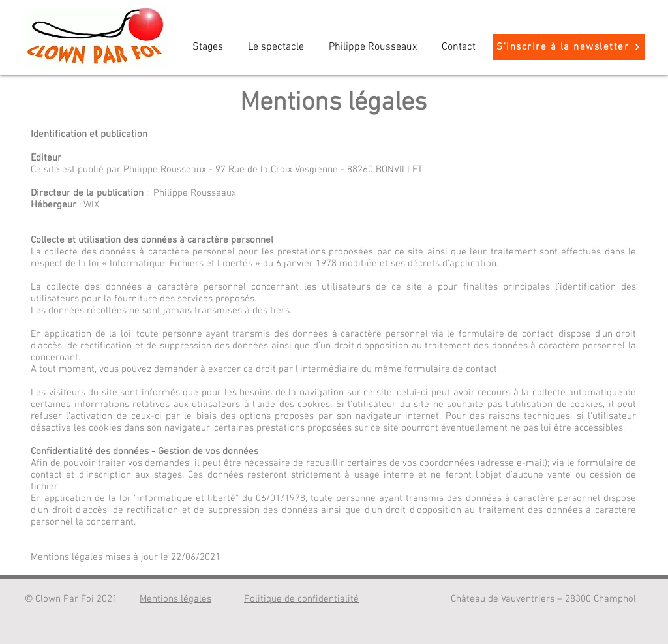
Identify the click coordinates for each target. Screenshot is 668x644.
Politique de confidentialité (301, 599)
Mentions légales (175, 599)
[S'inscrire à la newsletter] (569, 47)
